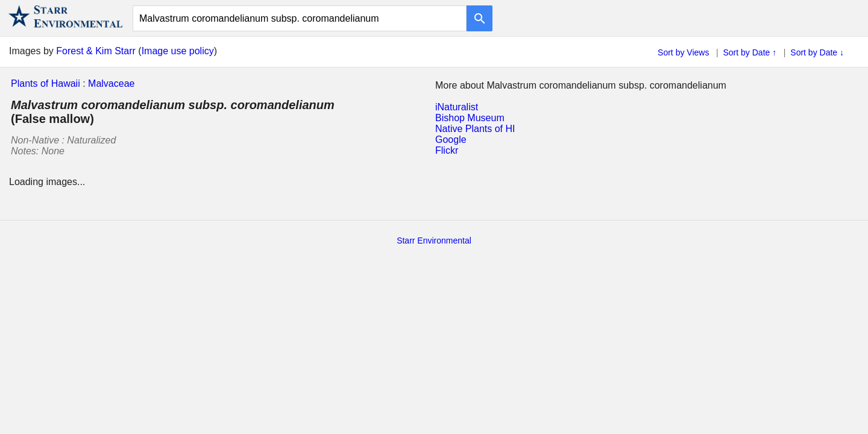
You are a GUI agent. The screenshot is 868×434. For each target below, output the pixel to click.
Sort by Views (683, 52)
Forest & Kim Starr (96, 51)
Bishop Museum (470, 118)
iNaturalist (457, 107)
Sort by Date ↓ (817, 52)
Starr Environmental (434, 241)
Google (451, 140)
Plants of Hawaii (46, 83)
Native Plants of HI (475, 129)
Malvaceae (111, 83)
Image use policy (178, 51)
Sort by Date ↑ (750, 52)
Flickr (447, 150)
